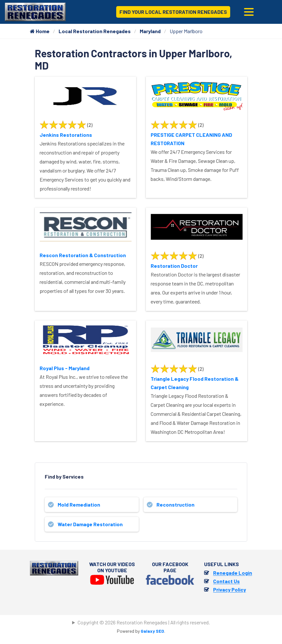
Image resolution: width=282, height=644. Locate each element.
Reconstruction (175, 504)
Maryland (150, 31)
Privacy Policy (230, 589)
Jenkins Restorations (66, 135)
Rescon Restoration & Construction (83, 255)
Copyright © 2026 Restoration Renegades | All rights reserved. (144, 622)
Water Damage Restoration (90, 524)
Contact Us (226, 581)
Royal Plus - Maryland (65, 368)
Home (40, 31)
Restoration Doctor (174, 266)
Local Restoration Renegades (95, 31)
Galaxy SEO (152, 631)
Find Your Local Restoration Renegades (173, 12)
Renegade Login (233, 573)
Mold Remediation (79, 504)
